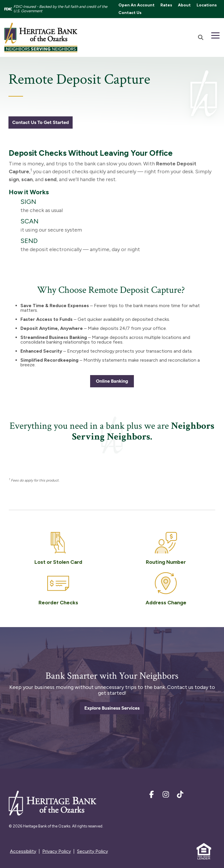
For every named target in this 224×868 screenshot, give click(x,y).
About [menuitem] (184, 5)
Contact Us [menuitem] (130, 13)
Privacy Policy (57, 851)
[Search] (201, 37)
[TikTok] (180, 796)
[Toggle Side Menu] (215, 35)
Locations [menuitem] (207, 5)
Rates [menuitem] (166, 5)
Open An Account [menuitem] (136, 5)
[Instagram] (166, 796)
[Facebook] (152, 796)
